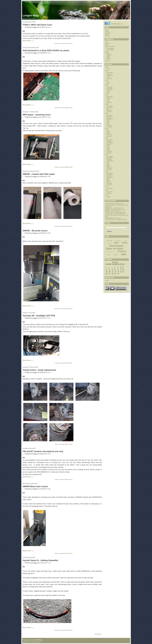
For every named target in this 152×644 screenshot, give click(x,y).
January (109, 102)
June (108, 77)
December (110, 73)
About (107, 31)
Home (108, 59)
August (109, 98)
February (109, 78)
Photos (108, 36)
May (108, 83)
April (108, 69)
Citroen (108, 43)
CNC (49, 177)
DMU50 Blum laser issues (35, 486)
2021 (107, 95)
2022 (107, 85)
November (110, 89)
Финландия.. (111, 48)
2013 (107, 190)
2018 (107, 129)
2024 (107, 71)
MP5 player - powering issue (37, 115)
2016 (107, 155)
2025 (107, 67)
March (109, 133)
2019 (107, 113)
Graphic (109, 55)
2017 (107, 138)
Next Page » (98, 634)
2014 (107, 186)
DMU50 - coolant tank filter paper (39, 174)
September (110, 76)
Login (107, 280)
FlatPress (39, 640)
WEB (108, 56)
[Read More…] (28, 41)
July (108, 91)
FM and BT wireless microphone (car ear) (43, 451)
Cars (49, 27)
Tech (49, 53)
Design (107, 53)
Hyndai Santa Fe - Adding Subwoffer (41, 560)
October (109, 74)
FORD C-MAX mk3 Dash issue (37, 25)
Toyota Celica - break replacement (39, 370)
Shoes (109, 58)
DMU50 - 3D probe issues (35, 231)
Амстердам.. (111, 50)
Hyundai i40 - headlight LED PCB (39, 316)
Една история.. (110, 46)
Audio (107, 61)
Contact (108, 33)
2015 (107, 171)
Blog (107, 30)
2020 (107, 104)
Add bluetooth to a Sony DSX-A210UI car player (46, 50)
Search (107, 34)
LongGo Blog (31, 15)
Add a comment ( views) (64, 43)
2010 (107, 195)
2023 (107, 80)
